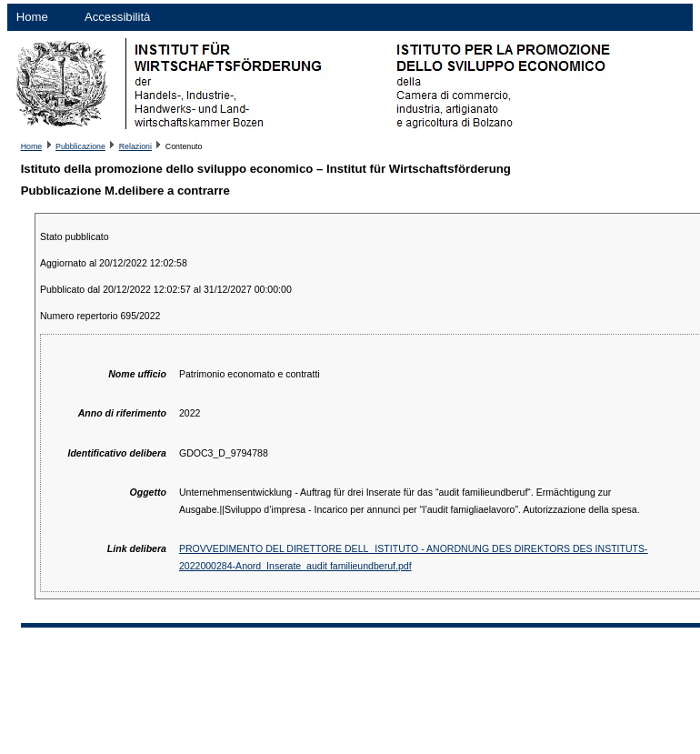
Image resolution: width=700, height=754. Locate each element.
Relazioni (135, 146)
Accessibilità (118, 17)
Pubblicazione (80, 146)
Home (32, 17)
